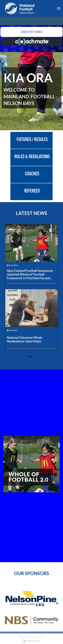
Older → (32, 356)
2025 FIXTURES (31, 32)
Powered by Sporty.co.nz (31, 637)
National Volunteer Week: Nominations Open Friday (25, 339)
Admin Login (32, 641)
